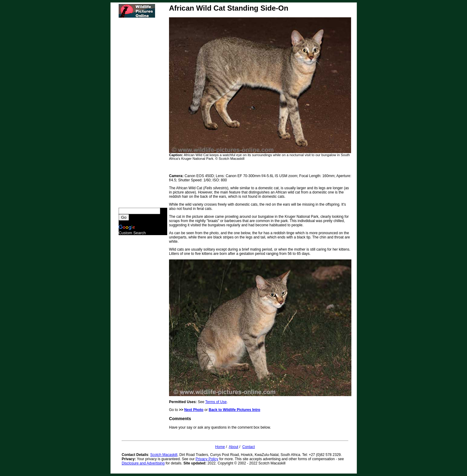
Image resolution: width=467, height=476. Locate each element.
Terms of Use (216, 402)
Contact (249, 447)
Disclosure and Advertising (143, 463)
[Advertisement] (143, 113)
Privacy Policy (207, 459)
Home (220, 447)
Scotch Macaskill (164, 455)
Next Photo (194, 410)
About (233, 447)
